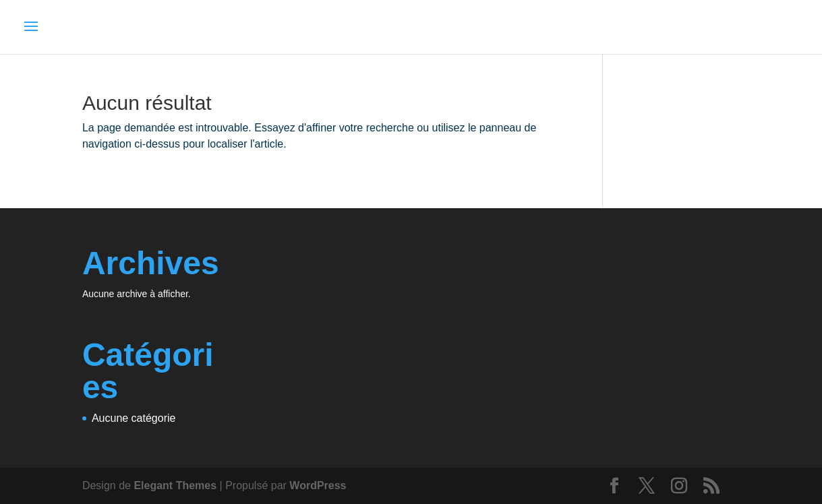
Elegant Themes (175, 485)
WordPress (318, 485)
